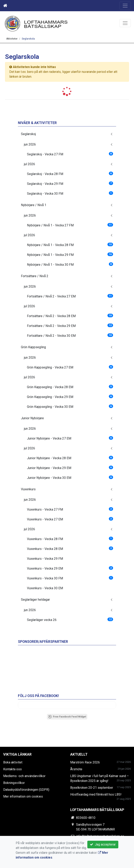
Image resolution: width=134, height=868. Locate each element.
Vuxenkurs (28, 489)
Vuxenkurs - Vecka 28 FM (70, 539)
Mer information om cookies (23, 796)
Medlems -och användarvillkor (24, 776)
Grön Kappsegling (33, 347)
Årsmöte (76, 769)
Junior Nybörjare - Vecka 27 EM (70, 438)
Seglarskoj (28, 134)
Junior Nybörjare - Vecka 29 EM (70, 468)
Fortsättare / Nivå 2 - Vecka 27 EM (70, 296)
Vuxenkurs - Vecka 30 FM (70, 578)
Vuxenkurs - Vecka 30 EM (45, 588)
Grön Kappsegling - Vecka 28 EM (70, 387)
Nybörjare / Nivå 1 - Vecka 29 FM (70, 255)
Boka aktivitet (13, 762)
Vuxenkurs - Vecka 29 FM (45, 559)
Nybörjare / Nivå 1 (34, 205)
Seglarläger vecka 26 (70, 620)
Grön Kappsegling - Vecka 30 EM (70, 407)
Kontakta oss (12, 769)
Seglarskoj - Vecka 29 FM (70, 184)
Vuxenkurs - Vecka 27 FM (70, 509)
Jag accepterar (103, 844)
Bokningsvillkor (14, 783)
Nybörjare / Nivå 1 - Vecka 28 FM (70, 245)
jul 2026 (29, 164)
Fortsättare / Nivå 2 (35, 276)
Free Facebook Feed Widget (67, 717)
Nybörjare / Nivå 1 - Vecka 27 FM (70, 225)
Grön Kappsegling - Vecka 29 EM (70, 397)
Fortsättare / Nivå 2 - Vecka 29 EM (70, 326)
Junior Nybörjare (32, 418)
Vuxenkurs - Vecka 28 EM (70, 549)
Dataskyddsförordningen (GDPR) (26, 790)
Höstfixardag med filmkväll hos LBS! (96, 794)
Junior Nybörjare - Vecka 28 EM (70, 458)
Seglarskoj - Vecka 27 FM (70, 154)
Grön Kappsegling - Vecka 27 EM (70, 367)
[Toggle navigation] (125, 6)
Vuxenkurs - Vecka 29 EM (70, 568)
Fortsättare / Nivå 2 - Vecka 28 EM (70, 316)
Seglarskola (28, 39)
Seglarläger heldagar (35, 600)
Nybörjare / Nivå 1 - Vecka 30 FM (70, 264)
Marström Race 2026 (85, 762)
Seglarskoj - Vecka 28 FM (70, 174)
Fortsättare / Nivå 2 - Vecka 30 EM (70, 335)
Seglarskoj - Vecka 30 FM (70, 193)
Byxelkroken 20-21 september (92, 788)
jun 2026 (30, 144)
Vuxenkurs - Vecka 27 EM (70, 519)
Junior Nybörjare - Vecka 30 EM (70, 478)
